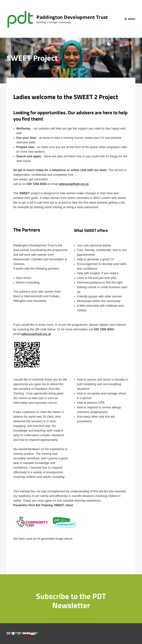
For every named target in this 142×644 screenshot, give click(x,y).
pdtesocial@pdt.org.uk (74, 184)
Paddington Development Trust (72, 17)
